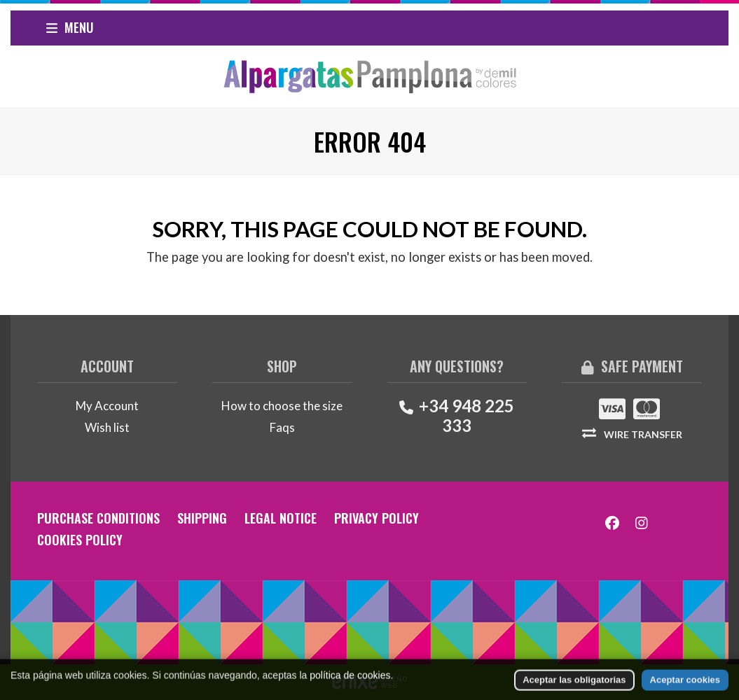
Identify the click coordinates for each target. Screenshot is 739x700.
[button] (70, 28)
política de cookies (350, 693)
